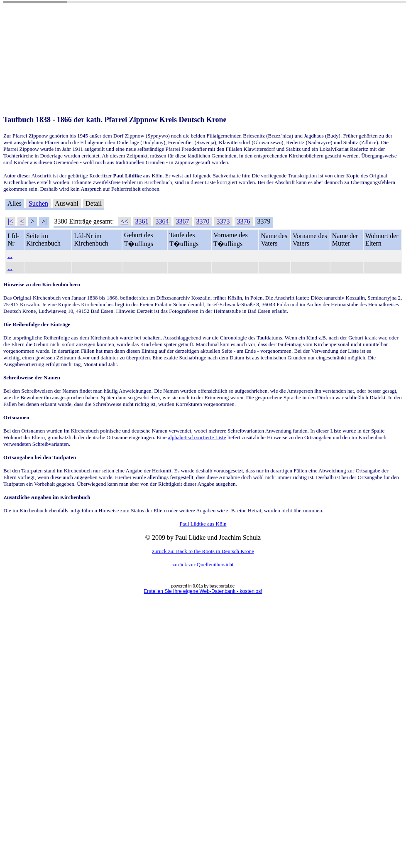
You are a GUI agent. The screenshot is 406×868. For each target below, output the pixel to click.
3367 (183, 221)
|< (10, 221)
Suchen (38, 203)
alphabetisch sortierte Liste (197, 437)
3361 (142, 221)
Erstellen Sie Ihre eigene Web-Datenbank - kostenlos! (203, 591)
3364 (162, 221)
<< (125, 221)
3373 (223, 221)
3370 (203, 221)
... (10, 256)
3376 (244, 221)
